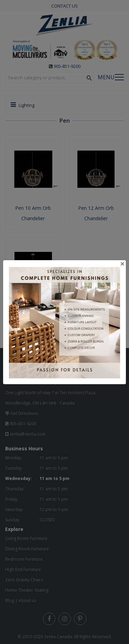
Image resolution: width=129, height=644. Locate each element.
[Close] (122, 264)
